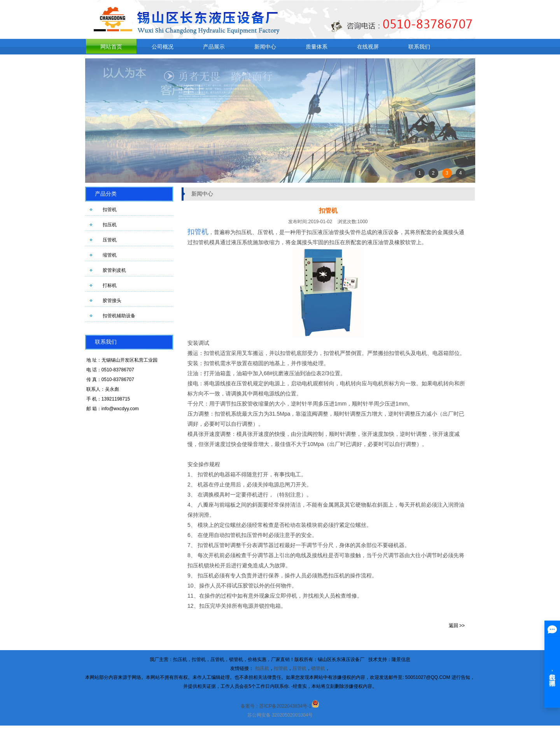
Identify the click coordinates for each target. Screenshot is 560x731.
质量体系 (317, 47)
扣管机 (110, 210)
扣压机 (110, 225)
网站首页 (111, 47)
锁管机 (318, 668)
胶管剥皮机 (114, 270)
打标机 (110, 285)
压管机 (110, 240)
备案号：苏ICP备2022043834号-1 (276, 706)
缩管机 (110, 255)
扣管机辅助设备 (119, 316)
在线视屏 (368, 47)
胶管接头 (112, 301)
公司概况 (163, 47)
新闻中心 (265, 47)
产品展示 (214, 47)
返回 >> (457, 626)
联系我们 (419, 47)
